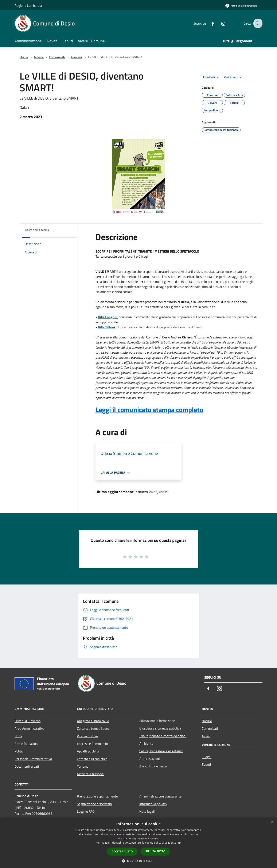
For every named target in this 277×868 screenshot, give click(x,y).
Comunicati (57, 57)
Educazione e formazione (157, 721)
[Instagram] (220, 23)
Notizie (207, 721)
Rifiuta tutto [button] (155, 851)
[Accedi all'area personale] (241, 6)
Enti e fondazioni (27, 744)
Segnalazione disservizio (94, 804)
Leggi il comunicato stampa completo (149, 410)
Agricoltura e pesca (153, 766)
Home (24, 57)
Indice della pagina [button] (37, 230)
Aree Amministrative (30, 728)
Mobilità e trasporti (91, 774)
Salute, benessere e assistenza (161, 751)
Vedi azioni (233, 77)
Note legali (147, 811)
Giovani (77, 57)
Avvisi (206, 736)
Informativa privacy (153, 804)
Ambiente (146, 743)
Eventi (206, 764)
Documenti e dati (27, 766)
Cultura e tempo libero (93, 728)
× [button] (272, 822)
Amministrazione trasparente (160, 796)
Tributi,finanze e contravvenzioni (163, 736)
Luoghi (207, 757)
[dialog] (138, 843)
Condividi (212, 77)
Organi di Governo (28, 721)
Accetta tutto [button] (122, 851)
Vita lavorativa (87, 736)
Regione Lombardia (28, 5)
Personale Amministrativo (33, 759)
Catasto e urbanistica (92, 759)
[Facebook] (209, 23)
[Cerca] (257, 23)
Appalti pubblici (88, 751)
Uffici (18, 736)
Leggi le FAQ (86, 811)
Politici (19, 751)
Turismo (83, 766)
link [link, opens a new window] (179, 843)
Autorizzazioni (150, 759)
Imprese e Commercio (92, 744)
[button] (138, 861)
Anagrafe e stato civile (93, 721)
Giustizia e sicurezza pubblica (160, 728)
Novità (39, 57)
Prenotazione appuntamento (97, 796)
